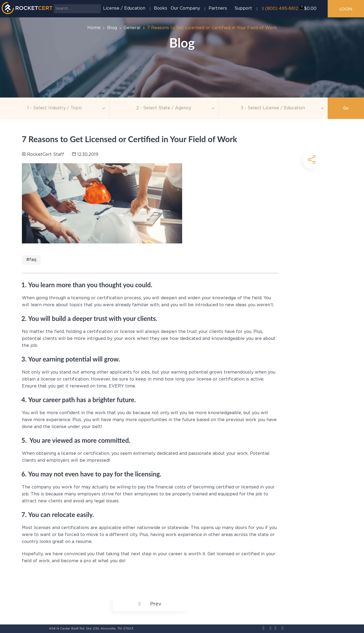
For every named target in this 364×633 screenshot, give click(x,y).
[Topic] (55, 108)
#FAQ (31, 260)
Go (346, 108)
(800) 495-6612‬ (282, 9)
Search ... (54, 4)
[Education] (273, 108)
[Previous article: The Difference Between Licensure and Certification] (150, 604)
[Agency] (164, 108)
